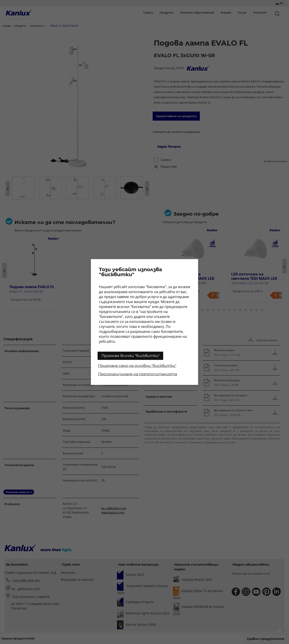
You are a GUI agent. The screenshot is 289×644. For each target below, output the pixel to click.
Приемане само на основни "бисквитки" (137, 366)
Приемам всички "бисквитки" (131, 356)
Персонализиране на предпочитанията (138, 374)
